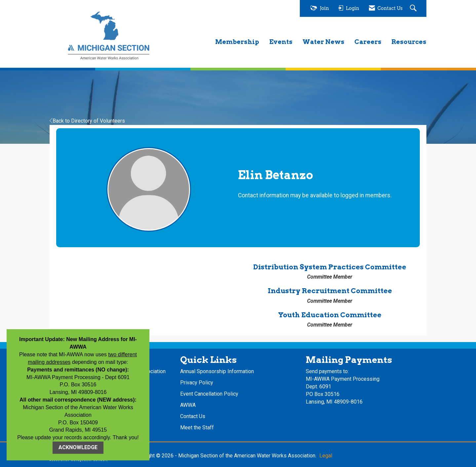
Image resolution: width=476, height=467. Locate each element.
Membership (237, 42)
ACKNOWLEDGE (78, 447)
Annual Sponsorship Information (217, 371)
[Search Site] (414, 8)
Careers (368, 42)
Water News (323, 42)
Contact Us (193, 416)
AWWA (188, 405)
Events (281, 42)
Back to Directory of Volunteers (87, 121)
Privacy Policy (197, 383)
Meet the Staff (197, 428)
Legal (326, 456)
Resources (409, 42)
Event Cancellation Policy (209, 394)
